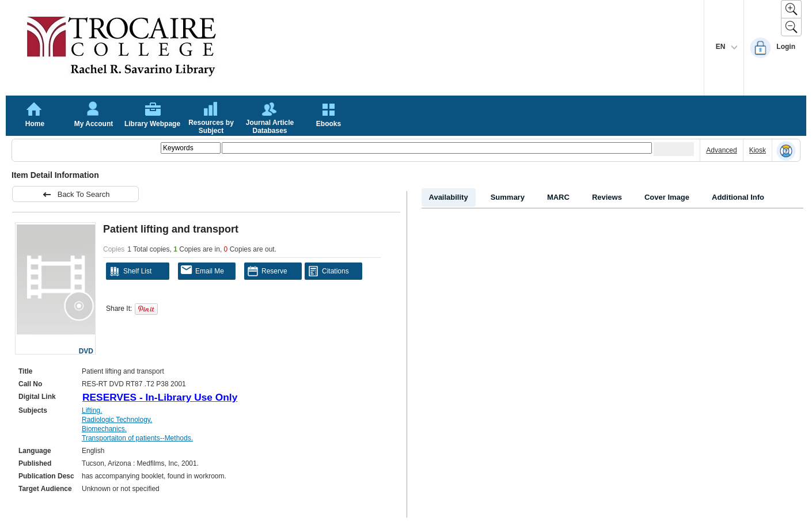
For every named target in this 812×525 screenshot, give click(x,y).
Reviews (607, 197)
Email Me (202, 270)
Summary (508, 197)
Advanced (721, 150)
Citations (328, 271)
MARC (558, 197)
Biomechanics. (104, 429)
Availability (449, 197)
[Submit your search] (674, 149)
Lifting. (92, 410)
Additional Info (738, 197)
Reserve (267, 271)
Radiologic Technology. (117, 420)
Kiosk (758, 150)
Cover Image (667, 197)
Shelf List (130, 271)
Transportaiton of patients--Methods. (137, 438)
